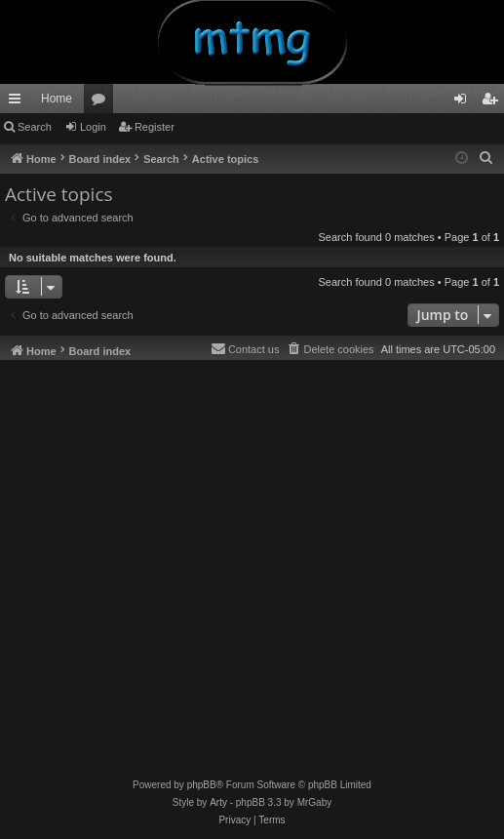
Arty (218, 802)
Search (35, 127)
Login (93, 127)
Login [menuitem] (465, 102)
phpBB (202, 785)
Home (57, 99)
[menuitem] (486, 158)
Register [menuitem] (494, 102)
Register (155, 127)
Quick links (19, 102)
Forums (102, 102)
